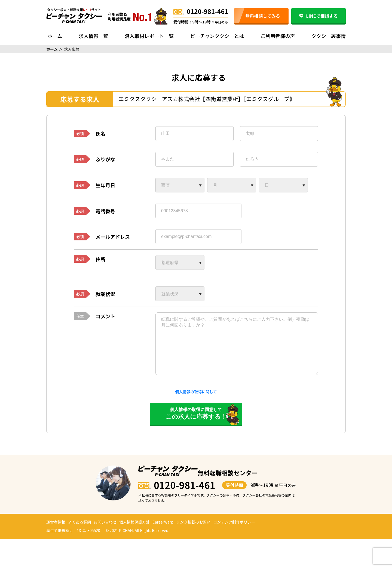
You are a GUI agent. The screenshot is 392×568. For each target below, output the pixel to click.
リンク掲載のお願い (193, 522)
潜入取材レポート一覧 (149, 36)
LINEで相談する (318, 16)
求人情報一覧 (93, 36)
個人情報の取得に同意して (196, 414)
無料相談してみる (263, 16)
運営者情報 (56, 522)
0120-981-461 (201, 11)
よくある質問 (79, 522)
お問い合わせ (105, 522)
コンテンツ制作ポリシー (234, 522)
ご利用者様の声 (278, 36)
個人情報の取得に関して (196, 392)
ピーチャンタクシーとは (217, 36)
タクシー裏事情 (329, 36)
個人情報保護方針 (134, 522)
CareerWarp (163, 522)
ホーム (55, 36)
